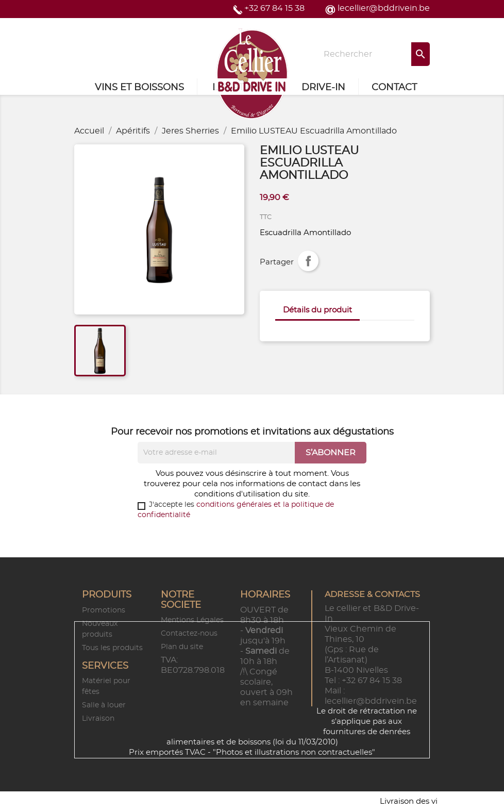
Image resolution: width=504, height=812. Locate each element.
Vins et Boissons (139, 88)
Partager (308, 261)
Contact (394, 88)
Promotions (104, 610)
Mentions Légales (192, 620)
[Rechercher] (373, 54)
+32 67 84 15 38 (274, 8)
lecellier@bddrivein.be (384, 8)
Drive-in (323, 88)
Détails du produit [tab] (317, 310)
